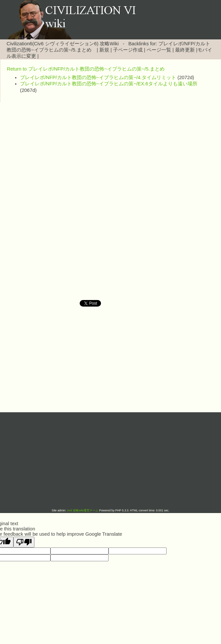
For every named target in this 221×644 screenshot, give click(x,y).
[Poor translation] (24, 542)
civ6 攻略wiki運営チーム (83, 510)
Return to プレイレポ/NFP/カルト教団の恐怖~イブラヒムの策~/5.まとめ (86, 69)
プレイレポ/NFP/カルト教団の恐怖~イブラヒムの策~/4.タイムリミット (98, 77)
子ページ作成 (128, 50)
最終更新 (185, 50)
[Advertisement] (110, 155)
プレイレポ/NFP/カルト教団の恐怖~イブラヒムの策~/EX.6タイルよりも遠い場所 (109, 84)
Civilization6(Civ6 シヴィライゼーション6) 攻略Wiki (63, 44)
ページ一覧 (159, 50)
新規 (104, 50)
